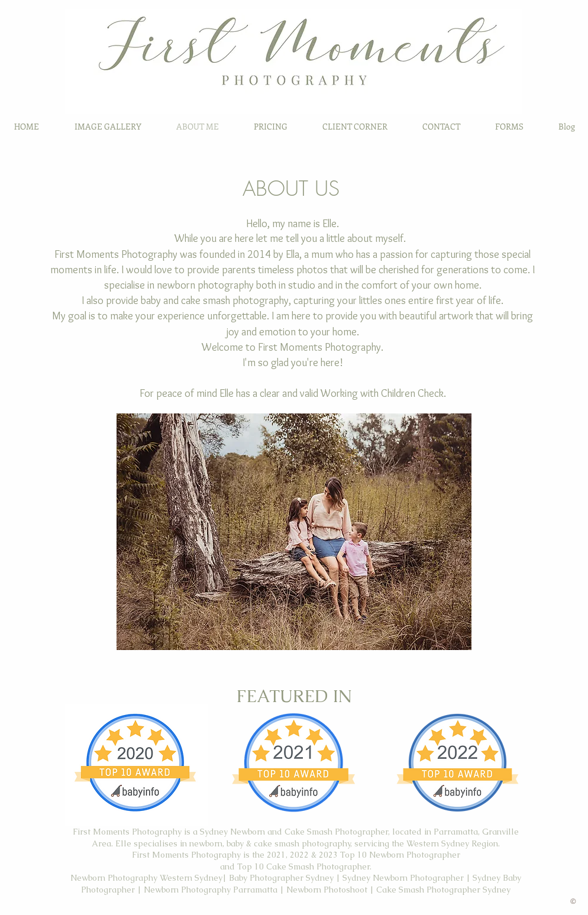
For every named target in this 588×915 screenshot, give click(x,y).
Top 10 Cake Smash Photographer (303, 866)
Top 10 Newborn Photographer (400, 855)
